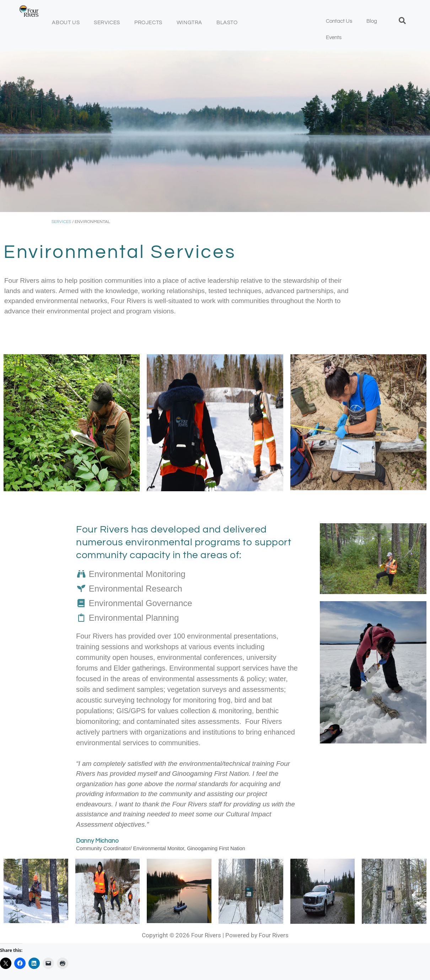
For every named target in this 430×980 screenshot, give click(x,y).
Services (107, 23)
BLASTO (227, 23)
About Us (66, 23)
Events (334, 38)
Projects (148, 23)
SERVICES (61, 222)
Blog (372, 21)
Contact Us (339, 21)
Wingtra (189, 23)
